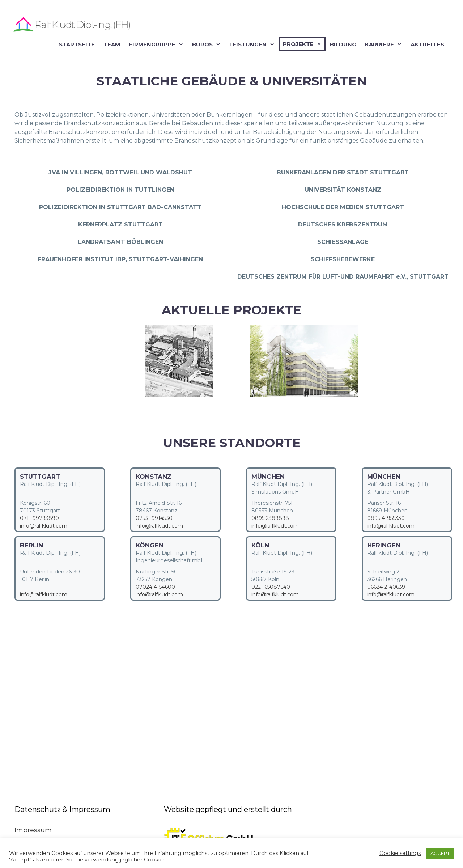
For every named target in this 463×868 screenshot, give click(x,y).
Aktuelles (427, 44)
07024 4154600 (155, 587)
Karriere (385, 44)
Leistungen (253, 44)
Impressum (33, 830)
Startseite (77, 44)
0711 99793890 (39, 518)
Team (112, 44)
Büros (208, 44)
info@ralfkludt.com (44, 526)
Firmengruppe (158, 44)
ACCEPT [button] (440, 853)
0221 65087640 (271, 587)
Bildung (343, 44)
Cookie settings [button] (400, 853)
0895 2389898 (270, 518)
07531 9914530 (154, 518)
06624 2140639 (386, 587)
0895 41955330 (386, 518)
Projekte (304, 44)
